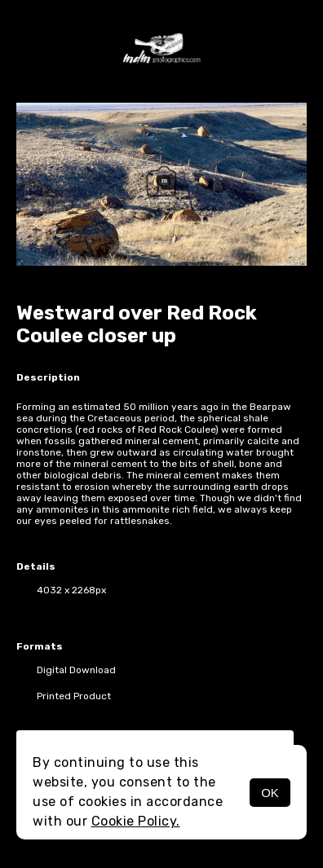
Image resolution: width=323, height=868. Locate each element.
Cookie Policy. (136, 821)
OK (270, 793)
